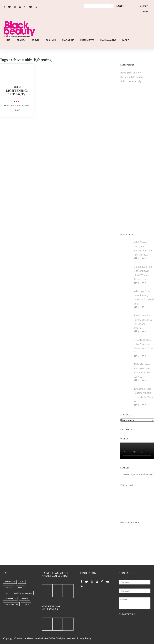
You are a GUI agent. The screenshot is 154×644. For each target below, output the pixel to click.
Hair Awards (108, 40)
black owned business (23, 593)
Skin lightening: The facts (17, 91)
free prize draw (11, 604)
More (126, 40)
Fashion (51, 40)
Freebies (24, 599)
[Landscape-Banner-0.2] (91, 36)
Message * (135, 603)
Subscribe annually (131, 81)
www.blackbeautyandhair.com (33, 638)
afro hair (9, 587)
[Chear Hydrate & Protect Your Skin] (137, 157)
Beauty (21, 40)
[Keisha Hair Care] (137, 191)
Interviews (87, 40)
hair (7, 593)
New (22, 582)
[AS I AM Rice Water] (137, 225)
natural (26, 604)
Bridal (35, 40)
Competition (10, 599)
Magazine (68, 40)
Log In (120, 6)
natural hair (10, 582)
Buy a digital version (132, 77)
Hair (8, 40)
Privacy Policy (84, 638)
